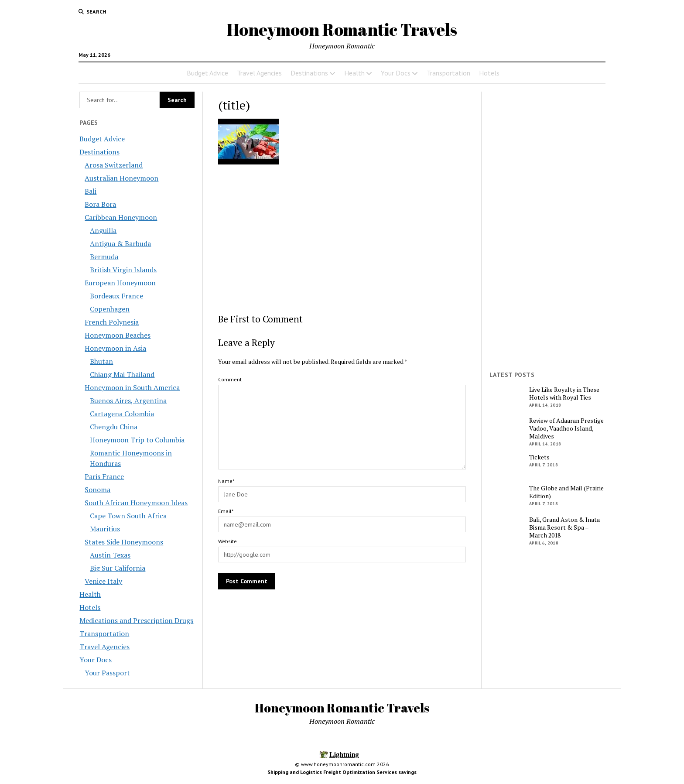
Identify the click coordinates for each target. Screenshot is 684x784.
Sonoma (97, 490)
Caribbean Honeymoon (121, 217)
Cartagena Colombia (122, 414)
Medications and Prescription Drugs (136, 620)
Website (227, 541)
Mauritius (105, 529)
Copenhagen (110, 309)
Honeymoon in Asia (115, 348)
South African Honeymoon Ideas (136, 503)
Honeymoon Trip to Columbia (137, 440)
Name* (226, 481)
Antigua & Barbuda (120, 243)
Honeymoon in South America (132, 387)
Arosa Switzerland (114, 165)
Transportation (448, 73)
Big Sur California (118, 568)
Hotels (489, 73)
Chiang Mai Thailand (122, 374)
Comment (230, 379)
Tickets (539, 457)
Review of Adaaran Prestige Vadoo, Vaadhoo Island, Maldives (566, 428)
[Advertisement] (342, 239)
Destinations (309, 73)
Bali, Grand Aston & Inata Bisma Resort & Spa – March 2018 (564, 527)
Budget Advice (207, 73)
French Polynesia (112, 322)
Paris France (104, 476)
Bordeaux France (116, 296)
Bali (91, 191)
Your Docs (396, 73)
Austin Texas (110, 555)
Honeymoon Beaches (118, 335)
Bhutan (101, 361)
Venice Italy (103, 581)
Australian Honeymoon (121, 178)
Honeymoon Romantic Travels (342, 29)
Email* (226, 511)
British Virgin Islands (123, 270)
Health (354, 73)
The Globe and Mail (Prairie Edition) (566, 492)
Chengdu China (114, 427)
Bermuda (104, 257)
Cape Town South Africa (128, 516)
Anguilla (103, 230)
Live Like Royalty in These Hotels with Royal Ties (564, 394)
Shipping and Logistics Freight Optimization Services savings (342, 772)
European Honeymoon (120, 283)
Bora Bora (100, 204)
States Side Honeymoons (124, 542)
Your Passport (107, 673)
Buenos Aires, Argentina (128, 401)
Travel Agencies (259, 73)
